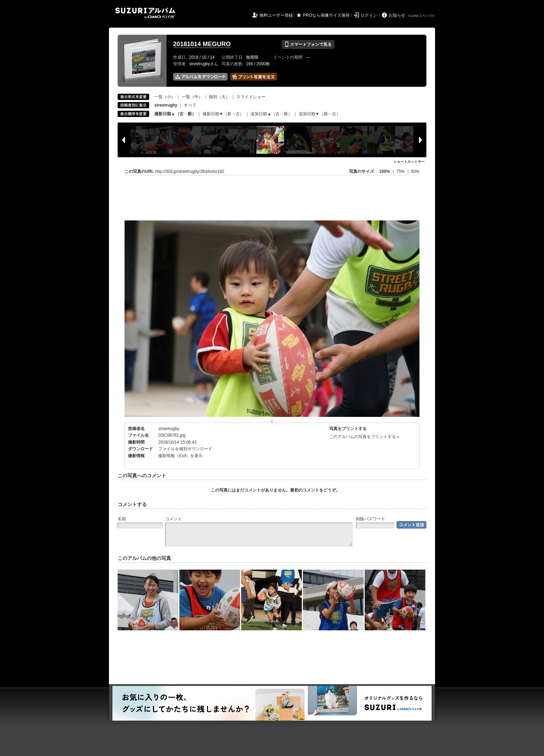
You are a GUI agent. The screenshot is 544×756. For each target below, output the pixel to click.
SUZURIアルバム (145, 13)
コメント (173, 519)
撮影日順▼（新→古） (223, 114)
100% (385, 171)
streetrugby (169, 429)
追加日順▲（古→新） (271, 114)
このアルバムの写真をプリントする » (364, 437)
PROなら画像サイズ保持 (326, 15)
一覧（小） (165, 97)
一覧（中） (192, 97)
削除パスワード (371, 519)
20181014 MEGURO (202, 44)
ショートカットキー (409, 162)
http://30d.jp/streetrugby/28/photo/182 (190, 171)
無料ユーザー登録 (276, 15)
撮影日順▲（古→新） (175, 114)
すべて (190, 105)
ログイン (369, 15)
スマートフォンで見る (308, 44)
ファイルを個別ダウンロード (185, 449)
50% (415, 171)
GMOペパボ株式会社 (422, 16)
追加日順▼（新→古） (320, 114)
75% (401, 171)
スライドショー (251, 97)
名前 (122, 519)
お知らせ (397, 15)
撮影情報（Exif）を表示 (180, 456)
